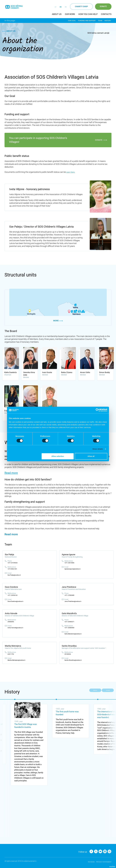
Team (101, 21)
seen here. (71, 172)
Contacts (106, 14)
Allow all (91, 456)
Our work (70, 14)
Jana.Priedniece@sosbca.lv (73, 601)
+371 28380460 (69, 628)
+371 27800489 (69, 595)
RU (66, 7)
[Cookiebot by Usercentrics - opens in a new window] (97, 410)
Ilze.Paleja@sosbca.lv (14, 575)
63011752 (11, 654)
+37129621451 (12, 569)
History (108, 21)
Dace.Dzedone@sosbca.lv (15, 601)
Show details (98, 449)
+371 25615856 (69, 563)
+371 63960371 (69, 622)
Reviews (91, 861)
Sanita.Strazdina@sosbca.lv (73, 660)
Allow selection (58, 456)
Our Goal (72, 21)
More (58, 321)
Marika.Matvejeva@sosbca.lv (16, 660)
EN (61, 7)
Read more (11, 473)
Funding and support (87, 21)
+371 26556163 (13, 595)
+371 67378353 (13, 563)
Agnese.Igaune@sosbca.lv (72, 569)
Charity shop (81, 7)
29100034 (68, 654)
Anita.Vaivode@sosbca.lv (15, 628)
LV (56, 7)
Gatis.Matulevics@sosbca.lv (73, 634)
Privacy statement (104, 861)
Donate (103, 6)
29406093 (11, 622)
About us (57, 14)
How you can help (88, 14)
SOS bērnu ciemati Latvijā (98, 33)
